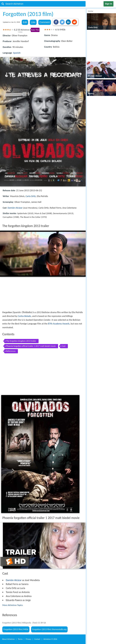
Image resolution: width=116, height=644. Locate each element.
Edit (25, 22)
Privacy (28, 639)
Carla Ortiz (31, 196)
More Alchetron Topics (13, 605)
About (8, 639)
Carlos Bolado (24, 316)
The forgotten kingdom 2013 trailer (21, 341)
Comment (45, 22)
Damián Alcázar (15, 208)
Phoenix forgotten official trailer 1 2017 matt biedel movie (31, 346)
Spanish (17, 53)
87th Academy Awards (59, 324)
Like (33, 22)
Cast (64, 346)
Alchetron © (50, 639)
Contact (37, 639)
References (11, 351)
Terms (20, 639)
